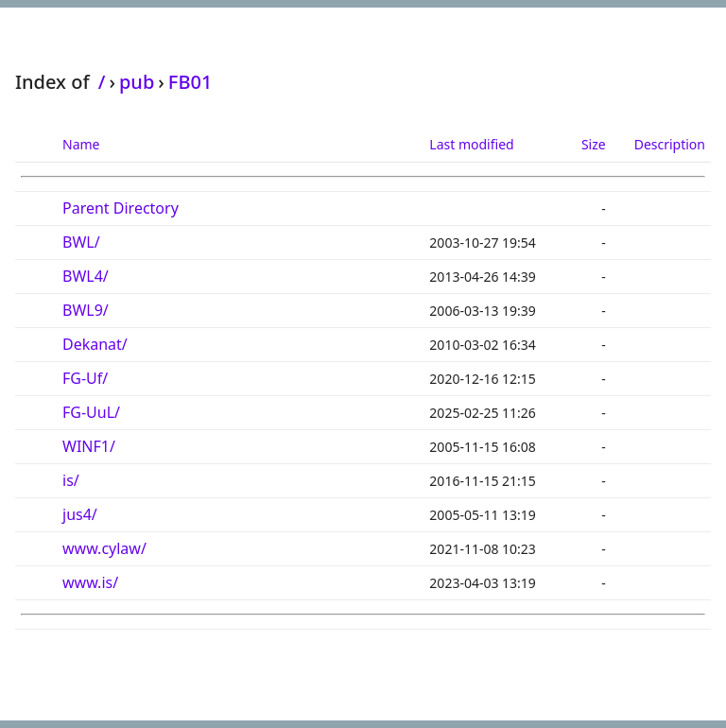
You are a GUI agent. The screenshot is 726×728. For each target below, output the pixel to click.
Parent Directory (121, 208)
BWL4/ (86, 276)
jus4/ (80, 514)
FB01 (190, 82)
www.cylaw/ (104, 548)
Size (594, 144)
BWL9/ (86, 310)
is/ (71, 480)
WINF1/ (89, 446)
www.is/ (90, 582)
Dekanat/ (95, 344)
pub (137, 82)
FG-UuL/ (91, 412)
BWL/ (81, 242)
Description (670, 144)
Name (81, 144)
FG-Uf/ (85, 378)
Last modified (471, 144)
